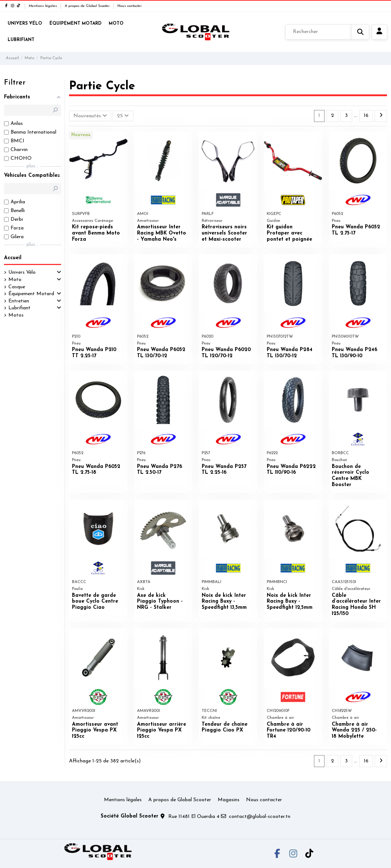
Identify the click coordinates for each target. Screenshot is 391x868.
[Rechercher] (327, 32)
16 (366, 116)
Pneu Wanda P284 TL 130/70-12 (290, 353)
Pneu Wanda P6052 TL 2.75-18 (96, 470)
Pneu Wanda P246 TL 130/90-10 (354, 353)
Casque (17, 287)
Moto (15, 280)
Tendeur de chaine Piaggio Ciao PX (225, 728)
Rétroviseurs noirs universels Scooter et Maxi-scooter (224, 233)
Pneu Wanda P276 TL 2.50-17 (160, 470)
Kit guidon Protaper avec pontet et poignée (289, 233)
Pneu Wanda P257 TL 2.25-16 (224, 470)
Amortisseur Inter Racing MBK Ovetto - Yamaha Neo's (162, 233)
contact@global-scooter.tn (260, 817)
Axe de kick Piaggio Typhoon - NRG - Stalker (160, 602)
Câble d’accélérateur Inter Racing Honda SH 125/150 (356, 605)
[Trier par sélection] (90, 116)
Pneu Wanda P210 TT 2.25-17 (94, 353)
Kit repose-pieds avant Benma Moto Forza (96, 233)
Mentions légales (43, 6)
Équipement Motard (31, 294)
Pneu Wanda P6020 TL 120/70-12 (226, 353)
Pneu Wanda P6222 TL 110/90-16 (291, 470)
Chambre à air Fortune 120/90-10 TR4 (289, 731)
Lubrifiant (19, 308)
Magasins (229, 800)
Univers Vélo (22, 272)
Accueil (13, 258)
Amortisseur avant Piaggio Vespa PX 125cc (95, 731)
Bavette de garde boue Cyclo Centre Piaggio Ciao (95, 602)
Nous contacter (130, 6)
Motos (16, 315)
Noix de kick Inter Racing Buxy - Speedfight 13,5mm (224, 602)
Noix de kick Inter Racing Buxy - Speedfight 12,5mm (290, 602)
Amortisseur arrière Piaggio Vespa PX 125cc (162, 731)
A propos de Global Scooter (88, 6)
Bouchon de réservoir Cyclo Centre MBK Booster (350, 476)
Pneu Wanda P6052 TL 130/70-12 (161, 353)
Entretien (19, 301)
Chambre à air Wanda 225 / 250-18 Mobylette (354, 731)
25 (123, 116)
